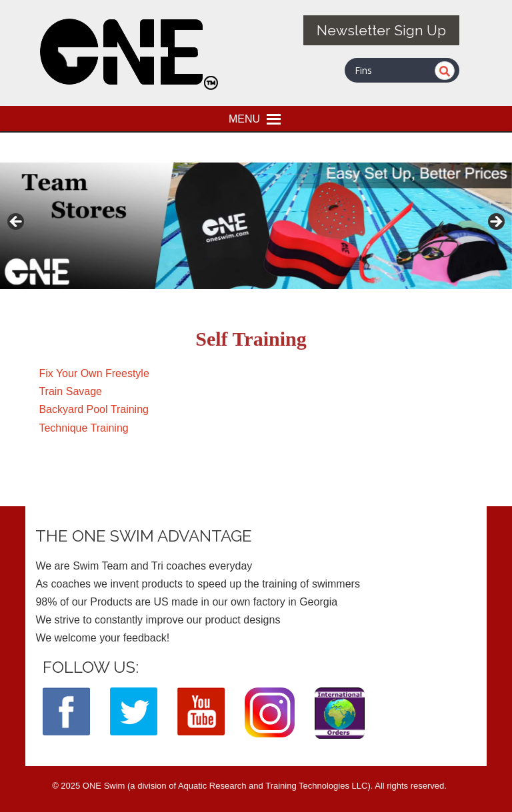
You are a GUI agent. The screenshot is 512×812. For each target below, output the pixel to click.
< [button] (17, 222)
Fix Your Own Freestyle (94, 373)
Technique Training (83, 428)
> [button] (495, 222)
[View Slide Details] (256, 226)
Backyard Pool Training (94, 409)
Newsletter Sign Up (381, 30)
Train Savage (70, 391)
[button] (244, 119)
